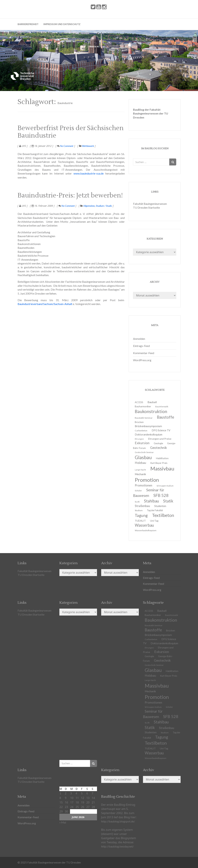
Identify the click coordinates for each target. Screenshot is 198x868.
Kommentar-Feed (144, 353)
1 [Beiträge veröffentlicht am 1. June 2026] (60, 793)
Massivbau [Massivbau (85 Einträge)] (162, 468)
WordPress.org (142, 360)
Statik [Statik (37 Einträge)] (168, 501)
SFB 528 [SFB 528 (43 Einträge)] (161, 495)
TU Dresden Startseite (146, 207)
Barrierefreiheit (28, 24)
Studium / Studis (104, 206)
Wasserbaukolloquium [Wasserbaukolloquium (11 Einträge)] (146, 530)
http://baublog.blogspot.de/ (118, 821)
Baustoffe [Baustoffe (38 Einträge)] (166, 417)
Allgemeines (89, 206)
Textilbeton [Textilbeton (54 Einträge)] (163, 515)
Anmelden (139, 339)
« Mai (63, 822)
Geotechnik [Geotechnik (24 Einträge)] (158, 448)
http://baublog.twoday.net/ (117, 846)
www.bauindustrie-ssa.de (88, 173)
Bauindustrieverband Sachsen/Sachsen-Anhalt (45, 304)
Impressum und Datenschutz (62, 24)
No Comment (65, 146)
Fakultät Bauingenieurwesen (150, 204)
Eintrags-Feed (141, 346)
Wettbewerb (88, 146)
